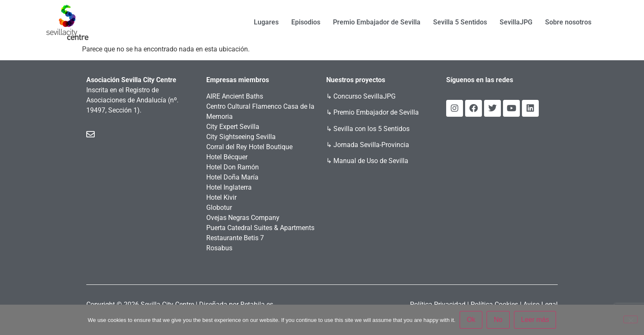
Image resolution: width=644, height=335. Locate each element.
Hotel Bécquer (227, 157)
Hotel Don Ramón (233, 167)
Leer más (535, 320)
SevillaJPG (516, 22)
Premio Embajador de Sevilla (377, 22)
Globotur (219, 208)
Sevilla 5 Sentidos (460, 22)
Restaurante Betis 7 (235, 238)
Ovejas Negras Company (243, 218)
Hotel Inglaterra (229, 187)
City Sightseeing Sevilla (241, 137)
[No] (631, 319)
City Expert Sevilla (233, 127)
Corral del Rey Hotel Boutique (249, 147)
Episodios (306, 22)
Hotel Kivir (221, 197)
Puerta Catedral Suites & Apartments (260, 228)
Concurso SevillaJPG (365, 96)
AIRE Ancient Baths (235, 96)
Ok (471, 320)
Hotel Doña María (232, 177)
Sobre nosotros (568, 22)
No (498, 320)
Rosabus (219, 248)
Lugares (266, 22)
